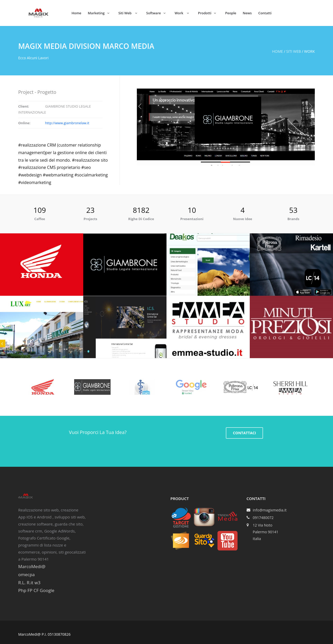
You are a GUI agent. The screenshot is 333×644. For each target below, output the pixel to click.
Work (182, 13)
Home (76, 13)
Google (47, 590)
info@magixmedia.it (270, 510)
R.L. (22, 583)
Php (22, 590)
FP (30, 590)
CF (36, 590)
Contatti (265, 13)
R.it (30, 583)
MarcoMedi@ (32, 566)
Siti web (294, 51)
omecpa (27, 574)
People (231, 13)
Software (156, 13)
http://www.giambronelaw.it (67, 123)
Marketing (99, 13)
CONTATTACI (244, 433)
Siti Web (128, 13)
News (247, 13)
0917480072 (263, 518)
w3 (37, 583)
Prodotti (207, 13)
